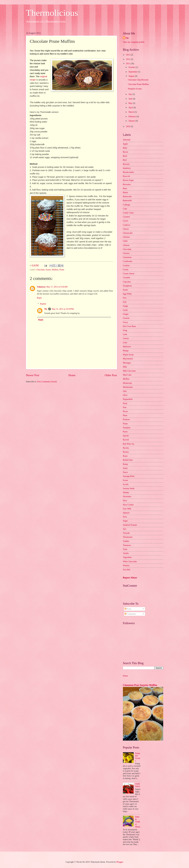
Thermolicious (52, 13)
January (132, 121)
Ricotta (126, 448)
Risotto (126, 452)
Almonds (127, 140)
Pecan (125, 411)
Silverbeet (127, 497)
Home (72, 375)
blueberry (127, 168)
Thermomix (128, 537)
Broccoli (126, 176)
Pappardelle (128, 399)
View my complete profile (134, 42)
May (131, 103)
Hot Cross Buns (129, 326)
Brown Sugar (128, 180)
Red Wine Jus (129, 444)
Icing (125, 330)
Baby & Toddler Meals (138, 822)
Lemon (126, 338)
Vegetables (127, 557)
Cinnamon (127, 257)
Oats (125, 391)
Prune (62, 270)
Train (125, 549)
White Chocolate (130, 562)
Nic (46, 309)
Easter (48, 270)
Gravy (125, 322)
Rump (125, 464)
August (132, 76)
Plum (125, 415)
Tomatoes (127, 545)
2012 (128, 59)
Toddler (126, 541)
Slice (125, 501)
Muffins (55, 270)
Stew (125, 517)
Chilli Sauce (138, 785)
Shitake (126, 492)
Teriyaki (126, 533)
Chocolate (41, 270)
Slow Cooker (128, 505)
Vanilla (126, 553)
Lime (125, 343)
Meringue (127, 363)
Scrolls (126, 484)
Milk (125, 367)
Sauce (125, 472)
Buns (125, 188)
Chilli (125, 241)
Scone (125, 480)
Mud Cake (127, 375)
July (130, 94)
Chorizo (126, 253)
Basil (125, 156)
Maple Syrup (128, 355)
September (133, 72)
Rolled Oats (128, 460)
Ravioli (126, 440)
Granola (126, 318)
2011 (128, 64)
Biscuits (126, 164)
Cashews (127, 225)
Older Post (111, 375)
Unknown (41, 287)
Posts (128, 609)
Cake (125, 209)
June (131, 99)
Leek (125, 334)
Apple (125, 144)
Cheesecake (128, 233)
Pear (125, 407)
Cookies (126, 266)
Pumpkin (127, 428)
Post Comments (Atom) (47, 382)
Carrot (126, 221)
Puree (125, 432)
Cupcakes (127, 282)
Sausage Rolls (129, 476)
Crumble (126, 278)
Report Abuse (130, 578)
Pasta (125, 403)
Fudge (126, 306)
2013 (128, 55)
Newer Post (33, 375)
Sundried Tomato (130, 525)
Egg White (127, 294)
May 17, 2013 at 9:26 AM (57, 287)
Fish (125, 302)
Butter (126, 192)
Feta (125, 298)
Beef (125, 160)
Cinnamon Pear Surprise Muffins (140, 685)
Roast (125, 456)
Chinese (126, 245)
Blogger (120, 862)
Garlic (125, 310)
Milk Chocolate (129, 371)
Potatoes (126, 419)
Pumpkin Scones (135, 89)
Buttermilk (127, 201)
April (131, 108)
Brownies (127, 184)
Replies (43, 304)
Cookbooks (128, 261)
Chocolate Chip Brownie (138, 80)
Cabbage (126, 205)
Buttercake (127, 197)
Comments (130, 614)
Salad (125, 468)
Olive (125, 395)
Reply (39, 298)
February (132, 116)
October (132, 67)
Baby (125, 148)
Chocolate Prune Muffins (138, 84)
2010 (128, 126)
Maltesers (127, 347)
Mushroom (127, 383)
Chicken (126, 237)
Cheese (126, 229)
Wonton (126, 566)
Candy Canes (128, 213)
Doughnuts (127, 286)
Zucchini (127, 570)
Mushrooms (128, 387)
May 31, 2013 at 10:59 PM (63, 309)
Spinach (126, 513)
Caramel (126, 217)
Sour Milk (127, 509)
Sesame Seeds (129, 488)
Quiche (126, 436)
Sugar (125, 521)
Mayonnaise (128, 359)
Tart (125, 529)
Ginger (126, 314)
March (131, 112)
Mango (126, 351)
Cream (126, 270)
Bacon (126, 152)
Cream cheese (129, 274)
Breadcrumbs (128, 172)
